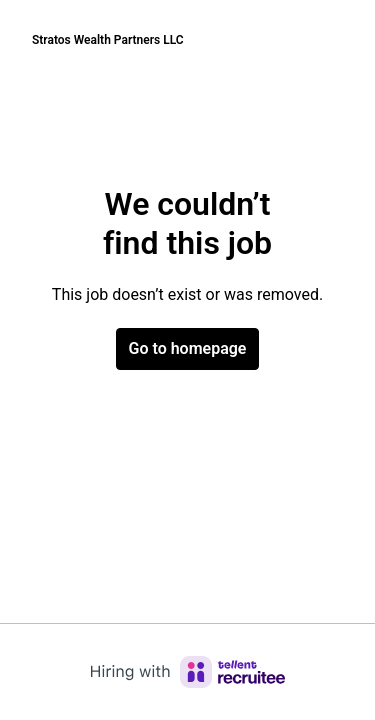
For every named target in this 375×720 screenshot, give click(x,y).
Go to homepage (188, 348)
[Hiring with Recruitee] (188, 672)
